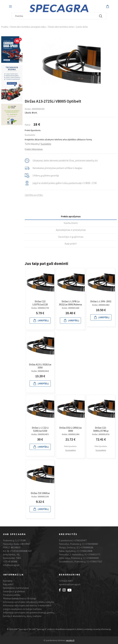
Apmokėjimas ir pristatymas (71, 230)
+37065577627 (96, 562)
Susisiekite (30, 135)
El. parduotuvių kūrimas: (55, 640)
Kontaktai (8, 581)
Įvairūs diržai (82, 27)
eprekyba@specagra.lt (70, 584)
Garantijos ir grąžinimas (71, 237)
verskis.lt (70, 640)
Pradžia (5, 27)
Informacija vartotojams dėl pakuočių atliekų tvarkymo (29, 602)
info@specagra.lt (11, 565)
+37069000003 (92, 558)
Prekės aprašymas (71, 216)
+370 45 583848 (10, 562)
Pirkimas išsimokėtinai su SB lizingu (20, 598)
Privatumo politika (12, 595)
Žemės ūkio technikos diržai (61, 27)
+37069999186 (87, 547)
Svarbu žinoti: (71, 223)
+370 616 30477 (66, 581)
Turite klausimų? (38, 144)
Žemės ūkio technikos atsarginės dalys (28, 27)
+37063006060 (91, 544)
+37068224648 (86, 551)
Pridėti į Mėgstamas (34, 149)
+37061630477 (80, 540)
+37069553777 (94, 555)
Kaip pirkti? (71, 244)
